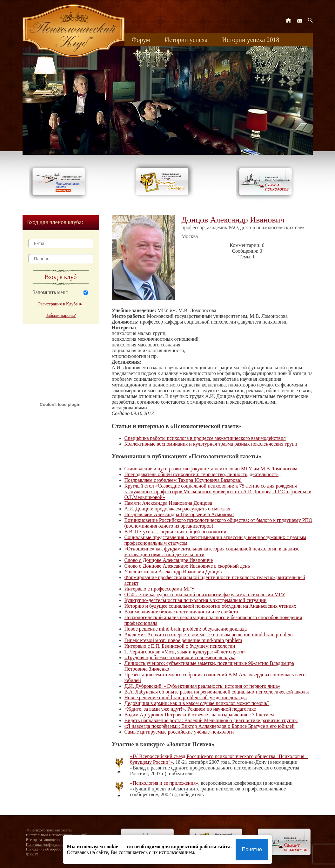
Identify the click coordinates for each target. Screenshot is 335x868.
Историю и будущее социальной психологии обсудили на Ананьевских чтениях (210, 606)
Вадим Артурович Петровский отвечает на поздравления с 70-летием (199, 715)
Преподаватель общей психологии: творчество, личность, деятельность (201, 474)
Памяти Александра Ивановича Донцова (168, 503)
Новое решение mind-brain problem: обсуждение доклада (186, 629)
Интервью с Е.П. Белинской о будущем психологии (180, 646)
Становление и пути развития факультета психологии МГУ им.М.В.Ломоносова (211, 469)
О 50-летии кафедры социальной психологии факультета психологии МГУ (205, 595)
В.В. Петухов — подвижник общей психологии (175, 532)
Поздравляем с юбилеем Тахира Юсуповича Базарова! (183, 480)
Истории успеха (186, 40)
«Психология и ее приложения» (164, 783)
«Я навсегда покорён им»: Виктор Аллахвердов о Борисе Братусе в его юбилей (210, 726)
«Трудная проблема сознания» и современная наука (180, 657)
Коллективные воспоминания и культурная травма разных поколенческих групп (211, 444)
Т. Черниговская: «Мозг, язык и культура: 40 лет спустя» (185, 652)
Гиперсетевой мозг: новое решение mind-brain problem (183, 640)
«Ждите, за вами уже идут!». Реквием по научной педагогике (190, 709)
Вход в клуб (61, 277)
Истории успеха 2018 (251, 40)
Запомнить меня (50, 292)
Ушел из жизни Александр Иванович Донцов (173, 572)
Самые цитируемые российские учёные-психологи (179, 732)
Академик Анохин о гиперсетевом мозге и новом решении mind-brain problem (209, 635)
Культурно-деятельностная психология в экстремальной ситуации (196, 600)
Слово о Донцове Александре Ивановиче (169, 560)
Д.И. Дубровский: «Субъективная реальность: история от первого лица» (202, 686)
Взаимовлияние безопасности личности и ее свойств (181, 612)
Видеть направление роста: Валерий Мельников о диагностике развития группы (211, 720)
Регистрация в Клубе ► (60, 304)
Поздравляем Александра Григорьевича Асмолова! (179, 514)
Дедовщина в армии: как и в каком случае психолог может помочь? (197, 703)
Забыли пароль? (61, 315)
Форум (141, 40)
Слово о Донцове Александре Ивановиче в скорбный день (187, 566)
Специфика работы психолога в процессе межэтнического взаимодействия (205, 438)
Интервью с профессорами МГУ (160, 589)
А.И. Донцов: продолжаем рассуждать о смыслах (178, 509)
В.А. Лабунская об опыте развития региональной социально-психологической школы (217, 692)
